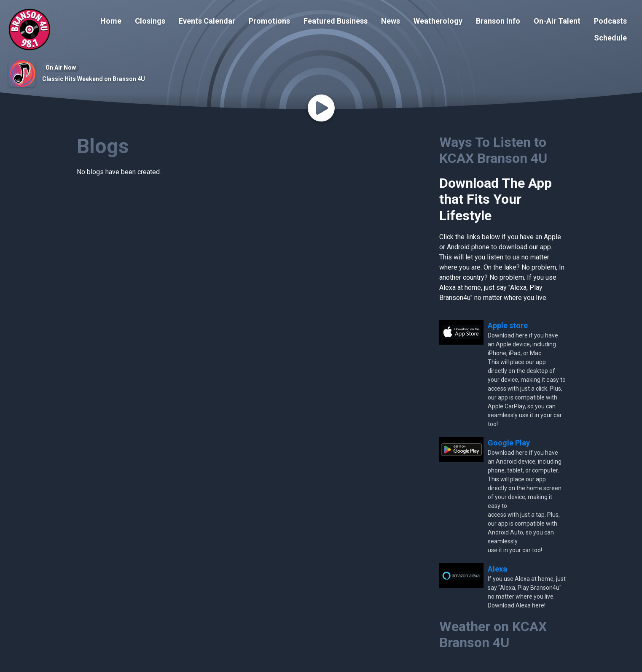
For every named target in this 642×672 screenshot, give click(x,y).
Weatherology (438, 21)
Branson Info (498, 21)
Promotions (269, 21)
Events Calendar (207, 21)
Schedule (610, 38)
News (391, 21)
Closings (150, 21)
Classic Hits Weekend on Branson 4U (94, 79)
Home (111, 21)
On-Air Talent (557, 21)
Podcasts (610, 21)
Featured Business (336, 21)
